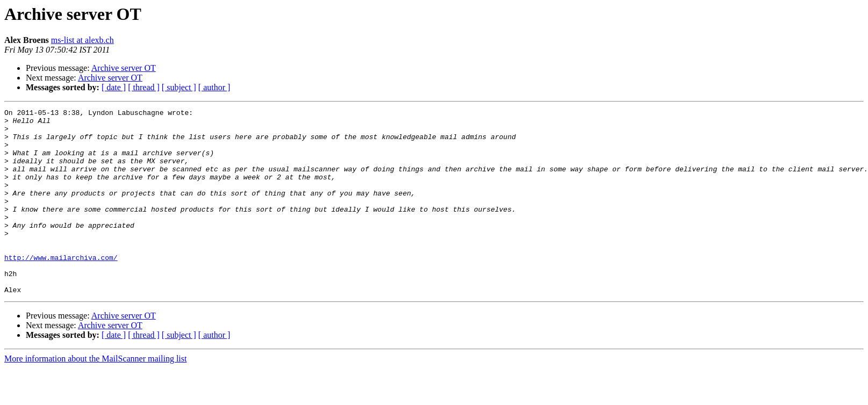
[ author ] (214, 87)
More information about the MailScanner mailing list (95, 396)
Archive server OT (124, 68)
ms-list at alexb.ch (83, 40)
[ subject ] (179, 87)
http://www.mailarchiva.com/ (61, 288)
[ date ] (114, 87)
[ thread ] (144, 87)
